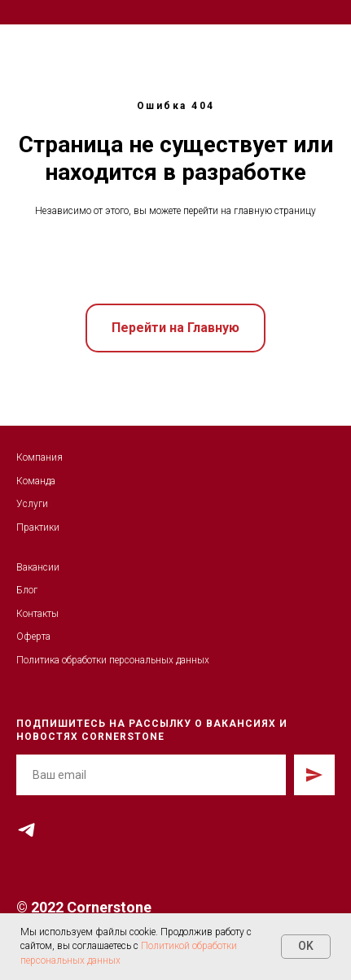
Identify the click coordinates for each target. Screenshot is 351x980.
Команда (36, 481)
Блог (27, 590)
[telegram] (26, 830)
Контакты (37, 614)
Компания (39, 457)
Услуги (32, 504)
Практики (38, 527)
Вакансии (38, 567)
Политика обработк (59, 660)
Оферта (33, 637)
